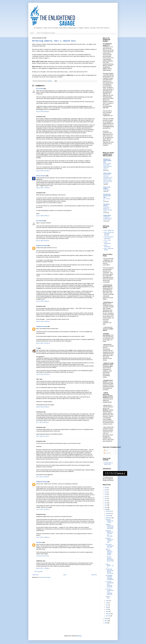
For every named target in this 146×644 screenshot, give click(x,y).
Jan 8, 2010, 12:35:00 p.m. (43, 477)
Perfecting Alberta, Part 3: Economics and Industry (110, 527)
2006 (106, 623)
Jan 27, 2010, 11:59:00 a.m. (43, 537)
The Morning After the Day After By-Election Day (110, 571)
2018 (106, 490)
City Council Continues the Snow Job (110, 546)
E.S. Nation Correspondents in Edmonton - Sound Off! (110, 592)
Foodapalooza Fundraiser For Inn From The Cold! (108, 218)
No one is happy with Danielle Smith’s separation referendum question (108, 166)
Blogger (80, 636)
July (107, 603)
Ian (37, 348)
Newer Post (35, 575)
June (107, 605)
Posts (106, 450)
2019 (106, 488)
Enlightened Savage (42, 246)
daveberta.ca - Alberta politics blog (107, 161)
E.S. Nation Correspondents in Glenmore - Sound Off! (110, 584)
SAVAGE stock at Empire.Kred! (108, 463)
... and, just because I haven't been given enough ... (110, 559)
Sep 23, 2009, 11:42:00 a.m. (43, 343)
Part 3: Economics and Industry (109, 238)
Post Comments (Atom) (45, 577)
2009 (106, 509)
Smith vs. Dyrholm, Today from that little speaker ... (109, 552)
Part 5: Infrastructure (107, 243)
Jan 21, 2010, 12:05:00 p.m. (43, 509)
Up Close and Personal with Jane (107, 196)
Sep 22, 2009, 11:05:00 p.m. (43, 188)
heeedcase (39, 542)
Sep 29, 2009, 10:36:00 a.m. (43, 374)
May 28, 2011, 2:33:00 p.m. (43, 568)
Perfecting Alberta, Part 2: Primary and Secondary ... (110, 533)
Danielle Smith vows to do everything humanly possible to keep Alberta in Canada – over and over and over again (108, 179)
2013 (106, 501)
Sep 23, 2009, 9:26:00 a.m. (43, 301)
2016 (106, 494)
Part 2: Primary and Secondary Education (109, 234)
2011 (106, 505)
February (108, 614)
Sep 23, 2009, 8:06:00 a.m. (43, 216)
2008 (106, 619)
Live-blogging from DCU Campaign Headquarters (110, 577)
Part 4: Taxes (107, 240)
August (108, 601)
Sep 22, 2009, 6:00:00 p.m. (43, 112)
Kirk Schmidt (40, 89)
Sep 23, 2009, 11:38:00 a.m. (43, 321)
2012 (106, 503)
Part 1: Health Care (109, 230)
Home (32, 33)
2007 (106, 621)
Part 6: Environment (107, 246)
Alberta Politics (107, 173)
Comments (107, 453)
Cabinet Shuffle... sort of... (110, 566)
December (109, 511)
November (109, 513)
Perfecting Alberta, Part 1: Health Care (54, 41)
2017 (106, 492)
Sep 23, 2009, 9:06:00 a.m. (43, 241)
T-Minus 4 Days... (108, 597)
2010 (106, 507)
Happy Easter (106, 190)
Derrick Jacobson (41, 176)
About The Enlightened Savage (46, 33)
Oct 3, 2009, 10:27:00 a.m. (43, 436)
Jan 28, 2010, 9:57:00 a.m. (43, 556)
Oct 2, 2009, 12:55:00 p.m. (43, 422)
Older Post (94, 575)
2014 (106, 499)
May (107, 607)
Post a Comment (39, 572)
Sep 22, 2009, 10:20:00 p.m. (43, 171)
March (108, 611)
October (108, 516)
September (109, 518)
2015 (106, 496)
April (107, 609)
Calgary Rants (107, 215)
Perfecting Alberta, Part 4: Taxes (109, 521)
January (108, 616)
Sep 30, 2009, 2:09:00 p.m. (43, 407)
